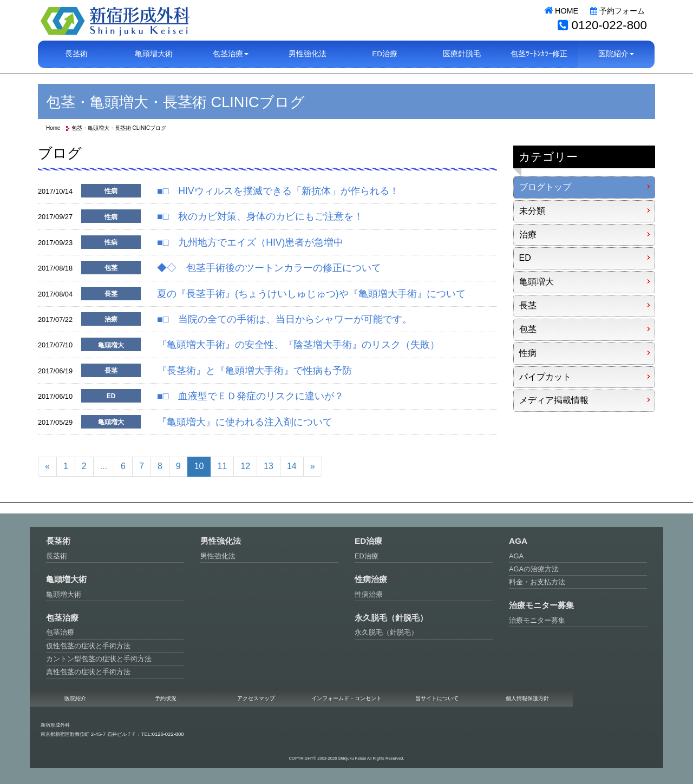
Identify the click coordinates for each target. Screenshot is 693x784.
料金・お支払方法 (537, 582)
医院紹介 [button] (616, 54)
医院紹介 (75, 698)
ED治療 (385, 54)
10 (199, 466)
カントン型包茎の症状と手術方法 (99, 659)
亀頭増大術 (154, 54)
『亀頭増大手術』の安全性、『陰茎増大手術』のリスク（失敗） (298, 345)
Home (53, 128)
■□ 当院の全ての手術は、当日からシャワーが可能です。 (285, 319)
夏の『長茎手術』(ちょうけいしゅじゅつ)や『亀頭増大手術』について (311, 294)
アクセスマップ (256, 698)
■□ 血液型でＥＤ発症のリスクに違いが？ (250, 396)
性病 (528, 353)
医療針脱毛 (462, 54)
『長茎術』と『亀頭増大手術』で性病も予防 (254, 371)
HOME (561, 11)
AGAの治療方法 (534, 569)
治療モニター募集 (537, 620)
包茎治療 (60, 632)
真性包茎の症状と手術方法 (88, 672)
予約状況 (166, 698)
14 (292, 466)
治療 (528, 235)
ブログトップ (545, 187)
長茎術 (76, 54)
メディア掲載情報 (554, 400)
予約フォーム (617, 11)
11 (222, 466)
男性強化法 (308, 54)
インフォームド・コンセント (346, 698)
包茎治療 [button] (231, 54)
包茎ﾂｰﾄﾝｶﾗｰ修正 (539, 54)
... (104, 466)
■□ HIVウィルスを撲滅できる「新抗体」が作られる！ (278, 191)
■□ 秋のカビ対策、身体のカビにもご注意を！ (260, 216)
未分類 (532, 211)
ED (525, 258)
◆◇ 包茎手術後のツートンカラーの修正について (269, 268)
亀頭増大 (537, 282)
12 (245, 466)
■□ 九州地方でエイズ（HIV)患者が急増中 (250, 242)
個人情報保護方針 (527, 698)
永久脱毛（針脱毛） (386, 632)
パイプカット (545, 377)
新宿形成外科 (115, 20)
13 (269, 466)
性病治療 (369, 594)
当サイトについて (437, 698)
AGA (516, 556)
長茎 (528, 305)
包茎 (528, 329)
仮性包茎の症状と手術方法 (88, 646)
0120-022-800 (609, 25)
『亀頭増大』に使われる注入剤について (245, 422)
